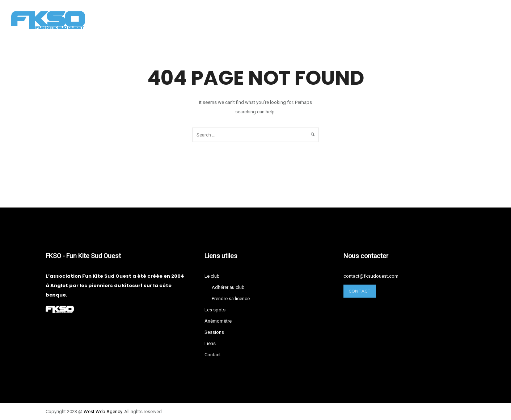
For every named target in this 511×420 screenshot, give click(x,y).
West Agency (103, 411)
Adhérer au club (228, 287)
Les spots (195, 20)
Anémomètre (241, 20)
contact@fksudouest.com (371, 276)
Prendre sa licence (231, 299)
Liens (320, 20)
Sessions (286, 20)
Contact (354, 20)
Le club (156, 20)
